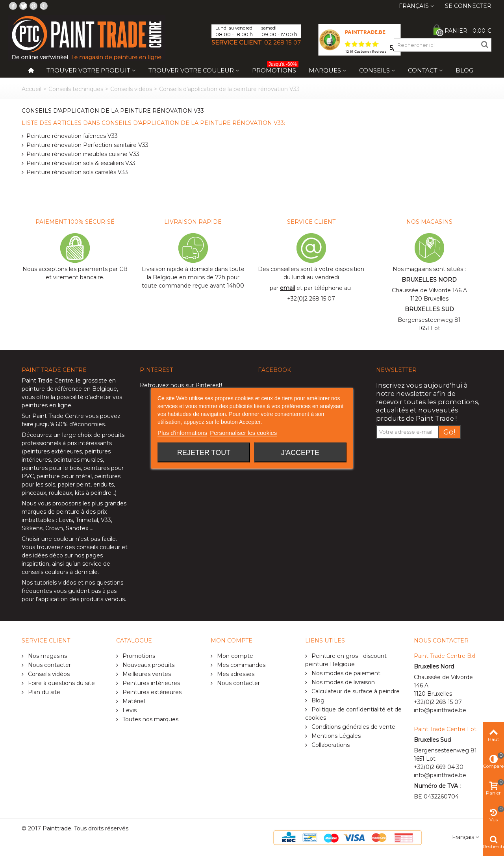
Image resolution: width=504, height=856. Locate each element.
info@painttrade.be (440, 710)
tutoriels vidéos (55, 583)
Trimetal (87, 520)
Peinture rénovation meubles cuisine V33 (83, 154)
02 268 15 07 (283, 42)
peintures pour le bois (51, 468)
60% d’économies (80, 424)
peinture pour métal (64, 476)
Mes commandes (240, 665)
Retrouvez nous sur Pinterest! (181, 385)
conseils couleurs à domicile (60, 572)
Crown (54, 528)
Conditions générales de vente (353, 727)
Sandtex (77, 528)
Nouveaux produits (148, 665)
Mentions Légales (335, 736)
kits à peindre (93, 493)
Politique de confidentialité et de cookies (353, 714)
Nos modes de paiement (345, 673)
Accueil (31, 89)
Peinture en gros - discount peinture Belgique (346, 660)
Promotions (275, 69)
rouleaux (60, 493)
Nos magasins (47, 656)
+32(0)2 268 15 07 (311, 299)
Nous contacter (49, 665)
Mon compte (234, 656)
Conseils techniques (76, 89)
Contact (423, 70)
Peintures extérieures (151, 692)
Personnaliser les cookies (243, 432)
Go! (449, 432)
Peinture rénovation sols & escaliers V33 (81, 163)
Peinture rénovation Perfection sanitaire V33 (87, 145)
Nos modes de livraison (342, 682)
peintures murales (78, 460)
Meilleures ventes (146, 674)
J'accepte (300, 452)
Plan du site (43, 692)
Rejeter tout (204, 452)
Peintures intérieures (150, 683)
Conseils (374, 70)
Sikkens (32, 528)
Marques (325, 70)
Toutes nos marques (150, 719)
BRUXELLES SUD (429, 309)
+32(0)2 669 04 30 (439, 767)
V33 (106, 520)
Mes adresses (235, 674)
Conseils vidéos (131, 89)
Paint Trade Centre (47, 381)
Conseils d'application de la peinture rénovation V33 (113, 111)
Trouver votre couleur (191, 70)
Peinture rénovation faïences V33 (72, 136)
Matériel (133, 701)
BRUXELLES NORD (429, 280)
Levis (66, 520)
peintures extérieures (53, 451)
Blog (464, 70)
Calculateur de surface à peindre (355, 691)
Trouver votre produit (88, 70)
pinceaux (34, 493)
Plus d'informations (182, 432)
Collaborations (330, 745)
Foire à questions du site (61, 683)
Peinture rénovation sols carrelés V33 (77, 172)
